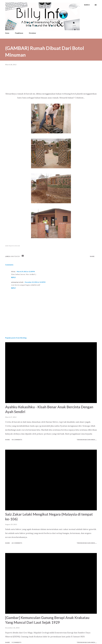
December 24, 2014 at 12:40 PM (35, 282)
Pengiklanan (19, 33)
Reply (13, 277)
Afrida (13, 272)
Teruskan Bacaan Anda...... (87, 440)
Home (7, 33)
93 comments (17, 440)
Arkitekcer (15, 256)
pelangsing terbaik (17, 282)
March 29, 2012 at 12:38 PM (26, 272)
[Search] (87, 5)
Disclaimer (33, 33)
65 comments (17, 543)
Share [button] (92, 256)
